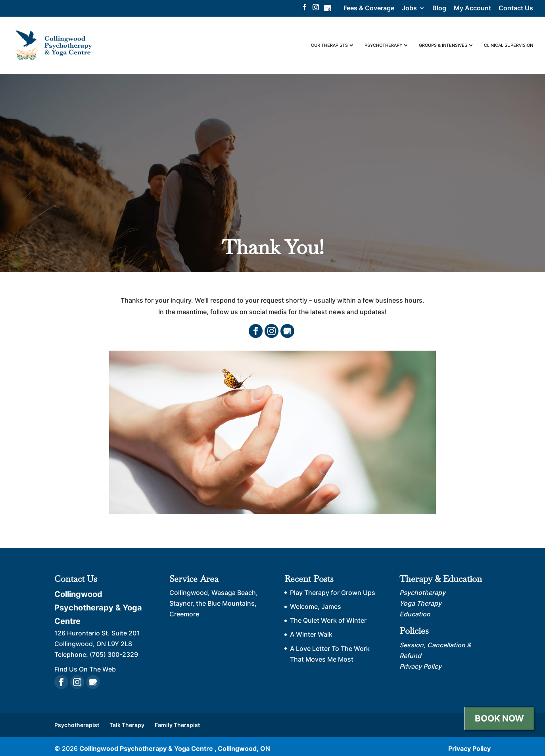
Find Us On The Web (85, 669)
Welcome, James (316, 606)
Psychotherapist (77, 725)
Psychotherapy (383, 45)
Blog (439, 8)
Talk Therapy (127, 725)
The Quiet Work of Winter (328, 620)
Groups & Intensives (443, 45)
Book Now (499, 718)
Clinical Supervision (509, 45)
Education (415, 614)
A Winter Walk (311, 634)
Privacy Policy (469, 748)
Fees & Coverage (369, 8)
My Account (472, 8)
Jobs (409, 8)
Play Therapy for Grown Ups (333, 593)
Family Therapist (177, 725)
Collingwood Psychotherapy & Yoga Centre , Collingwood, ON (175, 748)
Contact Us (516, 8)
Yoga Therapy (420, 603)
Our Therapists (329, 45)
